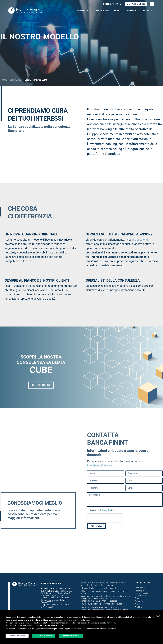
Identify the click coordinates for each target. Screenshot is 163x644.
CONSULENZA (102, 10)
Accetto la (102, 510)
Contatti (146, 10)
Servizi (119, 10)
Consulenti (141, 240)
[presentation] (105, 518)
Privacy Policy (107, 510)
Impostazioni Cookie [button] (17, 636)
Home (4, 80)
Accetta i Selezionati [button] (44, 636)
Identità (83, 10)
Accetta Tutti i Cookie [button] (71, 636)
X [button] (158, 615)
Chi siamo (16, 80)
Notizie (132, 10)
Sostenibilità (112, 4)
